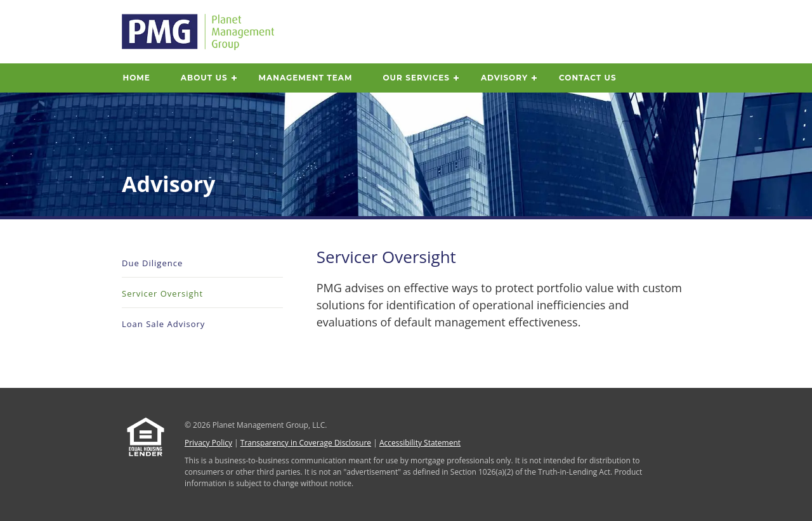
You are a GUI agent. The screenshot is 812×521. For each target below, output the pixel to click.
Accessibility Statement (420, 443)
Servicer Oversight (162, 293)
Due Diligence (152, 263)
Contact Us (588, 78)
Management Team (306, 78)
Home (137, 78)
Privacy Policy (208, 443)
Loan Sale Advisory (163, 324)
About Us (204, 78)
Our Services (416, 78)
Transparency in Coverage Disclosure (306, 443)
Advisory (504, 78)
